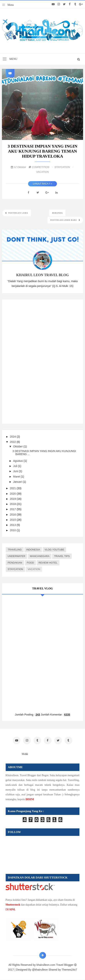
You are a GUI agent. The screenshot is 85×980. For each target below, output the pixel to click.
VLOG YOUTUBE (54, 550)
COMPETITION (43, 167)
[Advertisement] (35, 361)
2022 (13, 442)
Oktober (18, 446)
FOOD (30, 563)
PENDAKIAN (15, 563)
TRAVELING (15, 550)
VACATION (43, 172)
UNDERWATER (16, 556)
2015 (13, 520)
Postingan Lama (18, 213)
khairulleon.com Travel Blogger (55, 965)
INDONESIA (33, 550)
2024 (13, 437)
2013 (13, 525)
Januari (18, 482)
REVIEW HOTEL (48, 563)
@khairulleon (40, 970)
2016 (13, 515)
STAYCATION (64, 167)
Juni (16, 471)
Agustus (18, 461)
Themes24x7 (69, 970)
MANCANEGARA (40, 556)
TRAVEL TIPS (62, 556)
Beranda (57, 213)
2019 (13, 499)
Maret (17, 477)
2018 (13, 504)
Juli (15, 466)
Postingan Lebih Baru (64, 220)
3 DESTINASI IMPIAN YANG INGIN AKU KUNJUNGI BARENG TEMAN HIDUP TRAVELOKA (43, 151)
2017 (13, 509)
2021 (13, 488)
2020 (13, 494)
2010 (13, 530)
